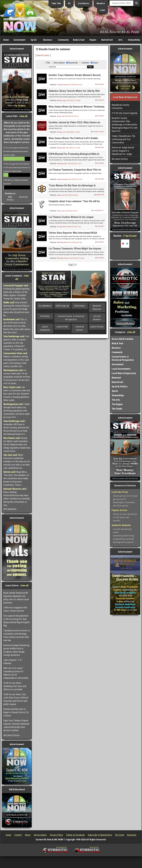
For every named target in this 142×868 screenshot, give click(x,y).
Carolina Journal (99, 132)
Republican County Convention (120, 106)
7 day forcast (130, 236)
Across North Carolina (122, 339)
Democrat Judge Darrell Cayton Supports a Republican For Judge (123, 151)
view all (23, 116)
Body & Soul (79, 40)
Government (19, 40)
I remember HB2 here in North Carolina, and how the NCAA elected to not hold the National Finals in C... (16, 428)
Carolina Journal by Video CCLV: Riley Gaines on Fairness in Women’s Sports (74, 124)
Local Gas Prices (120, 492)
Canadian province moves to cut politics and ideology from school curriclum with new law (17, 635)
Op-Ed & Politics (120, 386)
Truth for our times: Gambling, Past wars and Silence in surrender (15, 686)
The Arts (116, 400)
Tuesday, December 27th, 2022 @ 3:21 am (69, 179)
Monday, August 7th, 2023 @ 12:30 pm (69, 100)
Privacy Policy (56, 835)
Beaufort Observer (97, 307)
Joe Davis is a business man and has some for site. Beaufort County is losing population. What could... (17, 394)
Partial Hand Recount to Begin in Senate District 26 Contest (16, 712)
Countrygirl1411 (99, 210)
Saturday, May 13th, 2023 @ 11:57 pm (68, 148)
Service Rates (40, 835)
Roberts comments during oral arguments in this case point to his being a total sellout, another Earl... (16, 360)
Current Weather (97, 318)
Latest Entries (97, 327)
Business (48, 40)
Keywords (132, 835)
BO (69, 3)
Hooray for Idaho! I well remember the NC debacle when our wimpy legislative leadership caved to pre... (17, 444)
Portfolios (45, 316)
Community (63, 40)
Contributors (84, 3)
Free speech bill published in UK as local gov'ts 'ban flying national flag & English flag (17, 621)
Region (93, 40)
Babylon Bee (100, 195)
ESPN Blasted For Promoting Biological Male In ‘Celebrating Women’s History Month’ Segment (74, 155)
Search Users (43, 55)
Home (6, 40)
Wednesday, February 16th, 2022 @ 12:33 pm (71, 258)
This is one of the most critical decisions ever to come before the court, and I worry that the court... (17, 326)
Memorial (116, 378)
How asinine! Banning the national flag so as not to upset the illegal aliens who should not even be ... (16, 309)
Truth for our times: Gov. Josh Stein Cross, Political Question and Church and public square (16, 699)
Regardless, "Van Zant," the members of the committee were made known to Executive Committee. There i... (16, 478)
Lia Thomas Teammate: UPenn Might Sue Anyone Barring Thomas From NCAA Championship (75, 250)
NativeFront (107, 40)
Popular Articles (120, 510)
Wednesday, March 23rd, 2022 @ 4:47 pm (69, 242)
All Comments (10, 509)
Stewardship (134, 40)
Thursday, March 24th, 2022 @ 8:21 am (69, 227)
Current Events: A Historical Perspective (71, 318)
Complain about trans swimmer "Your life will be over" (74, 203)
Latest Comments (45, 328)
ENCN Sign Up (62, 306)
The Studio (117, 409)
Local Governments (121, 369)
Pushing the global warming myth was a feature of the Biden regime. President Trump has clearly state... (16, 292)
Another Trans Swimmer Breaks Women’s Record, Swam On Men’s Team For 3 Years (75, 77)
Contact (18, 835)
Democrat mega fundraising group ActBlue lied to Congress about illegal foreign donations (16, 650)
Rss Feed (120, 835)
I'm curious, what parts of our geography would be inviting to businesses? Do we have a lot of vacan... (17, 377)
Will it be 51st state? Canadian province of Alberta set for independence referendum (16, 673)
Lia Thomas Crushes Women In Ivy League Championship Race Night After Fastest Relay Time (76, 218)
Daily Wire (101, 84)
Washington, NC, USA (125, 249)
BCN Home (80, 306)
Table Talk (56, 3)
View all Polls (23, 197)
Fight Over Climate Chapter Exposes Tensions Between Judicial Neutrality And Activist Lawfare (16, 725)
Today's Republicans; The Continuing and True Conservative (124, 139)
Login (103, 10)
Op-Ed (34, 40)
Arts (120, 40)
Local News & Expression (124, 373)
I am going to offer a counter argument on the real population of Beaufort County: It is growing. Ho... (16, 343)
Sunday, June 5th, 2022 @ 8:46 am (67, 195)
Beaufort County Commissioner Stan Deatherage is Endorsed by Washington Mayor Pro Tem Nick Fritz (125, 125)
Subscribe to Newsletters (100, 835)
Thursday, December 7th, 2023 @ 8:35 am (69, 85)
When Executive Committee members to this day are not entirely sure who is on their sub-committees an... (17, 461)
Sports (115, 391)
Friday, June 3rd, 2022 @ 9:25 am (67, 211)
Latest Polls (62, 327)
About (28, 835)
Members (101, 3)
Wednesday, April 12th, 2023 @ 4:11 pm (69, 164)
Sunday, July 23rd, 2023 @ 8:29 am (68, 116)
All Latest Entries (11, 735)
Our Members (45, 306)
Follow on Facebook (75, 835)
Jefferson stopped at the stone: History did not (15, 609)
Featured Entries (80, 328)
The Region (117, 404)
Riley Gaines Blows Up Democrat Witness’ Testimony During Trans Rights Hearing (77, 108)
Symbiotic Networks (121, 525)
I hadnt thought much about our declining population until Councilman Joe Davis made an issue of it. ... (17, 411)
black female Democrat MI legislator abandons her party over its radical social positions (16, 598)
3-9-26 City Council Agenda (124, 113)
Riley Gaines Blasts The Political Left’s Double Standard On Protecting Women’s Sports (73, 140)
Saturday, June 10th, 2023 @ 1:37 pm (68, 132)
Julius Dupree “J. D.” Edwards (13, 662)
